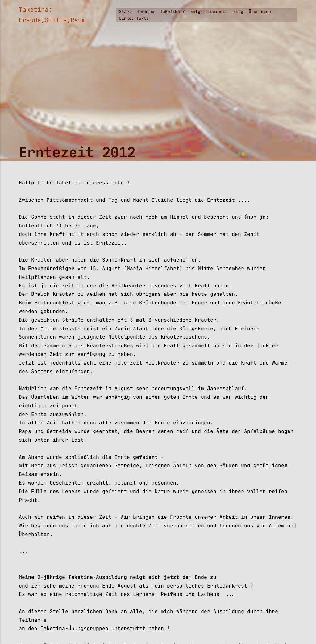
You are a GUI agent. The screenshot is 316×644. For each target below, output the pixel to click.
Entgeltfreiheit (209, 12)
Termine (146, 12)
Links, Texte (134, 18)
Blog (238, 12)
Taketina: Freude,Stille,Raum (52, 15)
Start (125, 12)
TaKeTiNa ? (173, 12)
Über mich (260, 12)
